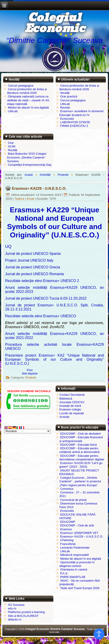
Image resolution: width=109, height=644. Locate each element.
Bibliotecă (66, 399)
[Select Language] (27, 431)
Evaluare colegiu (70, 409)
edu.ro (12, 608)
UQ (8, 246)
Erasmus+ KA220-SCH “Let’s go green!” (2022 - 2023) (81, 465)
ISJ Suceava (16, 605)
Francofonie (68, 544)
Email (31, 199)
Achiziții (64, 417)
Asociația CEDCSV (72, 402)
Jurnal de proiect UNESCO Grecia (33, 267)
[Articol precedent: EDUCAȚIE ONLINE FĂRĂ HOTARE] (30, 370)
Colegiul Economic (55, 23)
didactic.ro (15, 619)
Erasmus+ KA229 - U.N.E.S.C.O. (39, 188)
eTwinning (67, 540)
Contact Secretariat (72, 395)
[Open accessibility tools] (99, 634)
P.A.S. (64, 573)
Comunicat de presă (73, 500)
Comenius (67, 489)
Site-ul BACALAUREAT (23, 616)
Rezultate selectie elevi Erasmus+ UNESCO (41, 316)
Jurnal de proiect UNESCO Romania (35, 274)
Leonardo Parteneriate (75, 548)
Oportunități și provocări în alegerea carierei (77, 564)
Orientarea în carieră (74, 569)
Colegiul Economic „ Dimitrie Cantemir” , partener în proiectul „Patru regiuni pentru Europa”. (80, 481)
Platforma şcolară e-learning (26, 612)
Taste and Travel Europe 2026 (80, 588)
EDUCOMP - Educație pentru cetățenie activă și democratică (80, 450)
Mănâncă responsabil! (75, 555)
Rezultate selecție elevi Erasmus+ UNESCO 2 (42, 281)
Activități (45, 175)
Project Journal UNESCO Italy (29, 260)
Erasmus (66, 529)
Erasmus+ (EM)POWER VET (79, 533)
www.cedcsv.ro (61, 640)
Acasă (28, 175)
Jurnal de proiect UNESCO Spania (33, 254)
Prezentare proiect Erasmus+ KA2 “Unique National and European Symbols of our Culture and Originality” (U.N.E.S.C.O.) (54, 359)
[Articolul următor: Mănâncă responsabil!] (30, 373)
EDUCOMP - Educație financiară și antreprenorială (81, 439)
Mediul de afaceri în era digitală (81, 559)
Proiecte (63, 175)
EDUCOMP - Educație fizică (78, 445)
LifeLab (65, 551)
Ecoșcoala (67, 511)
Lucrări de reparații (72, 413)
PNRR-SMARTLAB (73, 577)
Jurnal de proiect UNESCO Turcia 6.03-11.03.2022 (46, 298)
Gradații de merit (70, 406)
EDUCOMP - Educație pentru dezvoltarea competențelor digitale (82, 458)
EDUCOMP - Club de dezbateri (81, 434)
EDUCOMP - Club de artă (77, 525)
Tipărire (20, 199)
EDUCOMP (68, 522)
